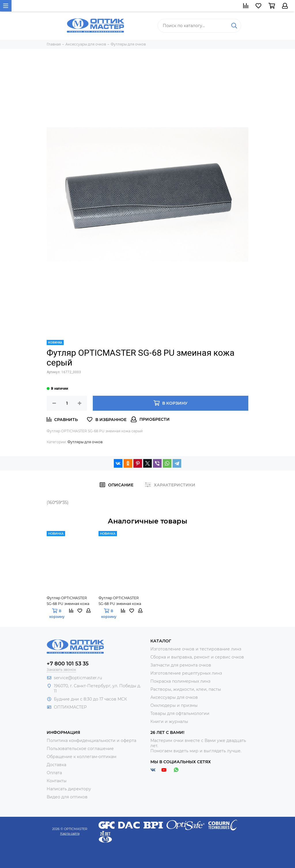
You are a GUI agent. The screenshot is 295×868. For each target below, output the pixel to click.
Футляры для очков (85, 442)
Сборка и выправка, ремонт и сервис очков (197, 657)
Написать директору (69, 789)
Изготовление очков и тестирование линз (196, 649)
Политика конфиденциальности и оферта (91, 741)
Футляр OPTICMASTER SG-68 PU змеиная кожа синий (68, 601)
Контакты (57, 781)
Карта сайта (70, 833)
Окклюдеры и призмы (174, 705)
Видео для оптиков (67, 797)
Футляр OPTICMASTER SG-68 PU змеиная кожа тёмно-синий (120, 601)
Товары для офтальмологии (180, 713)
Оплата (54, 773)
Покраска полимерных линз (180, 681)
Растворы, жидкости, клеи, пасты (186, 689)
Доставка (56, 765)
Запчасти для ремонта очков (181, 665)
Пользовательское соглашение (80, 749)
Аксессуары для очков (174, 697)
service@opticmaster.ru (78, 678)
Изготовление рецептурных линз (186, 673)
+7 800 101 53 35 (68, 664)
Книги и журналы (169, 722)
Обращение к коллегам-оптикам (82, 757)
